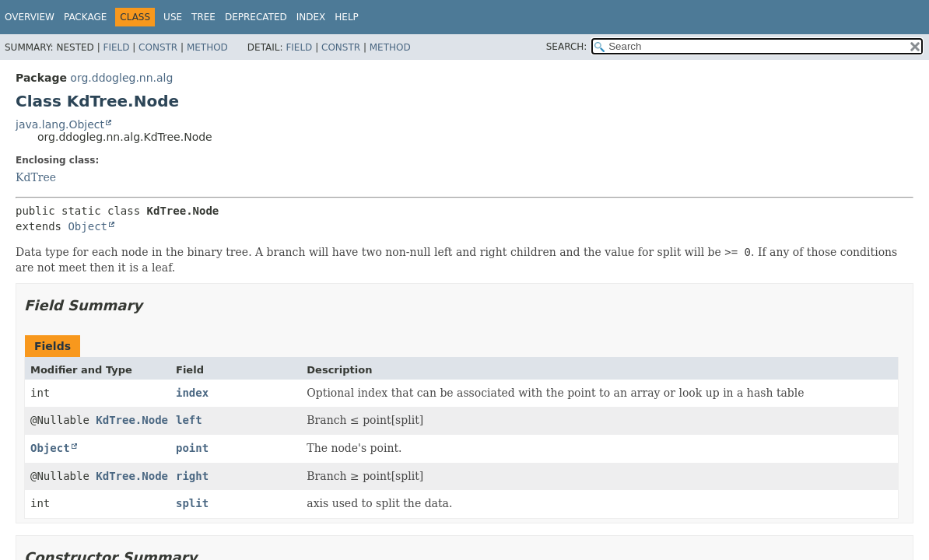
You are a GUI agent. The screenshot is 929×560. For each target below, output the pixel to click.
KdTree (36, 177)
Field (116, 47)
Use (173, 17)
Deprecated (256, 17)
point (192, 448)
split (192, 503)
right (192, 476)
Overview (30, 17)
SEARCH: (567, 47)
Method (207, 47)
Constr (158, 47)
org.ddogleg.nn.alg (121, 78)
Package (85, 17)
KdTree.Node (132, 420)
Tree (203, 17)
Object (88, 226)
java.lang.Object (60, 124)
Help (347, 17)
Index (311, 17)
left (189, 420)
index (192, 393)
